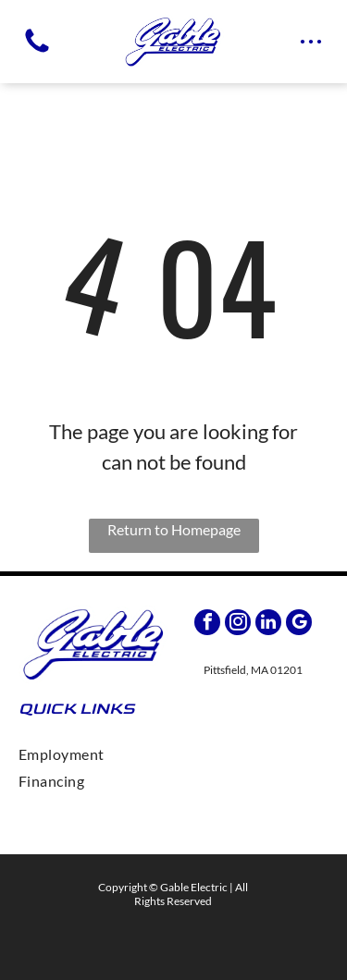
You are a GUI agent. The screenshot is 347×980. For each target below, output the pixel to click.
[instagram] (238, 625)
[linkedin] (268, 625)
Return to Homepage (174, 529)
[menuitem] (173, 754)
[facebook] (207, 625)
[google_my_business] (299, 625)
